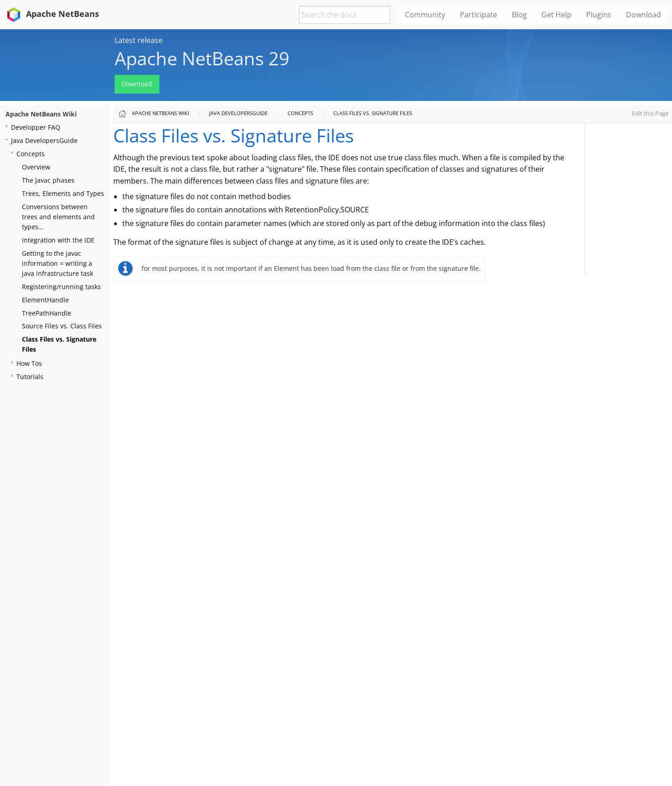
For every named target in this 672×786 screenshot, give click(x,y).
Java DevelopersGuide (44, 140)
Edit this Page (650, 113)
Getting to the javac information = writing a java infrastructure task (58, 263)
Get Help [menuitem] (556, 15)
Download (137, 84)
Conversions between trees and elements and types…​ (58, 217)
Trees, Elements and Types (63, 193)
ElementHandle (45, 300)
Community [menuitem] (425, 15)
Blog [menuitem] (519, 15)
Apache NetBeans (51, 14)
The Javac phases (48, 180)
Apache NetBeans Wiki (41, 114)
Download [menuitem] (643, 15)
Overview (36, 167)
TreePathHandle (47, 313)
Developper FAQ (36, 127)
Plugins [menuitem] (599, 15)
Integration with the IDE (58, 240)
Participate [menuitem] (478, 15)
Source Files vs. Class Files (62, 326)
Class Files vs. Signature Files (373, 113)
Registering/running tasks (61, 287)
